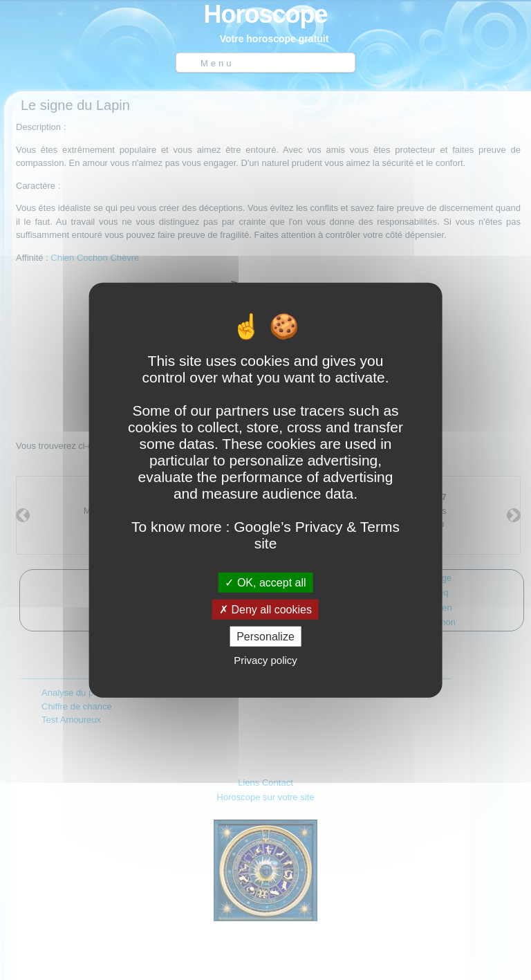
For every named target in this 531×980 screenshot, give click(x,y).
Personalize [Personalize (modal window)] (265, 637)
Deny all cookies (265, 609)
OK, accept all (265, 582)
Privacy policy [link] (265, 660)
